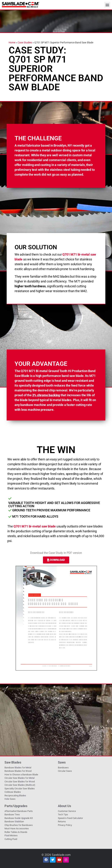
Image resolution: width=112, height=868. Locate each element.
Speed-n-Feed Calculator (70, 818)
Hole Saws (10, 799)
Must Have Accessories (17, 828)
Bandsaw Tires (12, 815)
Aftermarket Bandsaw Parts (19, 811)
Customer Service (67, 811)
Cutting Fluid (11, 839)
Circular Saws (65, 771)
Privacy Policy (65, 825)
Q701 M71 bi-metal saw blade (35, 526)
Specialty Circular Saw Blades (20, 789)
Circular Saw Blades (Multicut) (20, 785)
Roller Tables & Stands (16, 832)
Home (12, 42)
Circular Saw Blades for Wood (20, 782)
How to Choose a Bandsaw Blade (21, 775)
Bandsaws (63, 768)
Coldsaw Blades (13, 792)
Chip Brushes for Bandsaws (19, 825)
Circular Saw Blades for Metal (20, 778)
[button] (107, 5)
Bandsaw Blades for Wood (18, 771)
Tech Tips (63, 815)
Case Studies (25, 42)
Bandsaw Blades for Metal (18, 768)
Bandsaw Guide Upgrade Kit (19, 818)
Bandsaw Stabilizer (14, 821)
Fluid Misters (11, 835)
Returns (62, 821)
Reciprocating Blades (15, 796)
